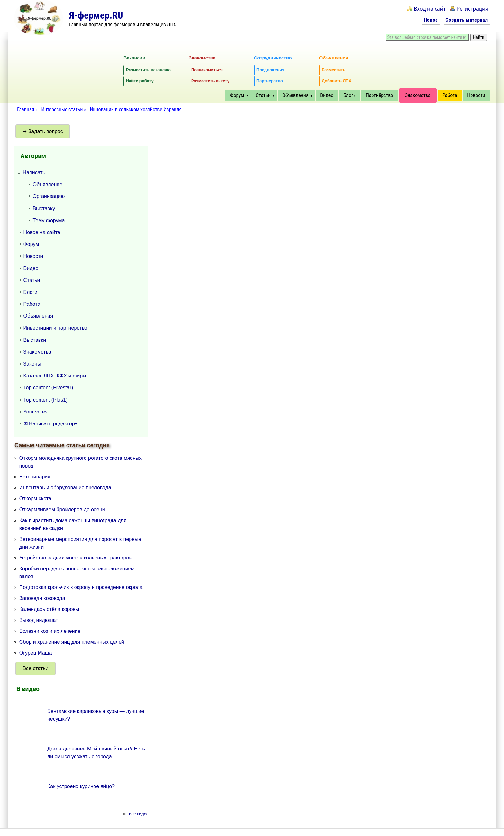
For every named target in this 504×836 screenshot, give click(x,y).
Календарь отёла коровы (49, 609)
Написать (34, 173)
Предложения (270, 70)
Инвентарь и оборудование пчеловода (65, 488)
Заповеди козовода (42, 598)
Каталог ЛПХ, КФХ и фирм (55, 376)
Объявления (295, 95)
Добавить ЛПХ (337, 81)
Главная (26, 109)
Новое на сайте (42, 232)
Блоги (350, 95)
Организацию (49, 196)
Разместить (333, 70)
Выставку (44, 209)
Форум (237, 95)
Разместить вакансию (148, 70)
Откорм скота (35, 499)
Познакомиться (207, 70)
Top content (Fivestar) (48, 388)
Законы (32, 364)
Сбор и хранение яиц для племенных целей (72, 642)
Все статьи (35, 668)
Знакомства (418, 95)
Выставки (35, 340)
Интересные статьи (63, 109)
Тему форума (49, 220)
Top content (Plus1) (46, 400)
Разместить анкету (210, 81)
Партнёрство (379, 95)
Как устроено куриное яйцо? (81, 786)
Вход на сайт (430, 9)
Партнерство (270, 81)
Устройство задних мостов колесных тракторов (76, 558)
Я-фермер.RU (96, 15)
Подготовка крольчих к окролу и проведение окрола (81, 587)
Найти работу (140, 81)
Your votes (36, 412)
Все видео (139, 814)
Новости (476, 95)
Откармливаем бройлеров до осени (62, 509)
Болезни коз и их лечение (50, 631)
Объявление (47, 184)
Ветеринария (35, 477)
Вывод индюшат (39, 620)
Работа (450, 95)
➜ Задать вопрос (43, 131)
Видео (327, 95)
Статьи (263, 95)
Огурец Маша (36, 653)
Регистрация (472, 9)
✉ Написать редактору (50, 424)
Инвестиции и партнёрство (55, 328)
